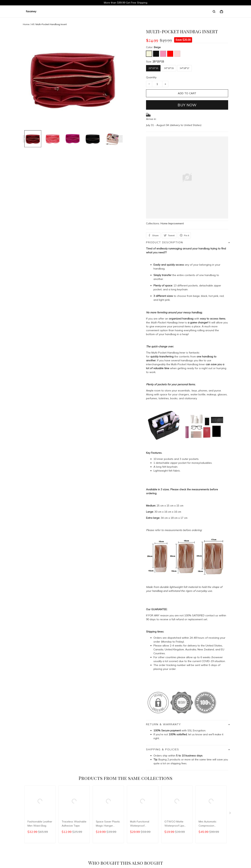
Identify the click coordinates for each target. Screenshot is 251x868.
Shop (6, 789)
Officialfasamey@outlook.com (21, 815)
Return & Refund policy (66, 789)
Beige (157, 47)
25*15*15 (158, 62)
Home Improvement (172, 223)
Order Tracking (39, 789)
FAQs (88, 789)
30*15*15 (169, 68)
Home (26, 24)
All (33, 24)
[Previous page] (25, 139)
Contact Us (102, 789)
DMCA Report (178, 851)
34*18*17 (184, 68)
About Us (19, 789)
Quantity (151, 77)
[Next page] (121, 139)
